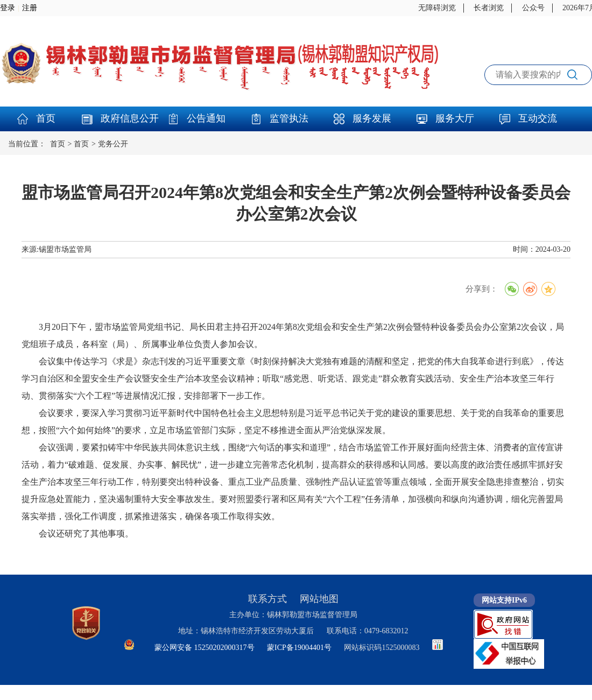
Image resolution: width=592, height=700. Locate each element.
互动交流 (538, 118)
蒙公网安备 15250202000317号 (205, 648)
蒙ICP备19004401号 (299, 648)
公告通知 (206, 118)
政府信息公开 (130, 118)
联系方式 (267, 599)
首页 (46, 118)
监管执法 (289, 118)
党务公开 (113, 144)
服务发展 (372, 118)
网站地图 (319, 599)
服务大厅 (455, 118)
